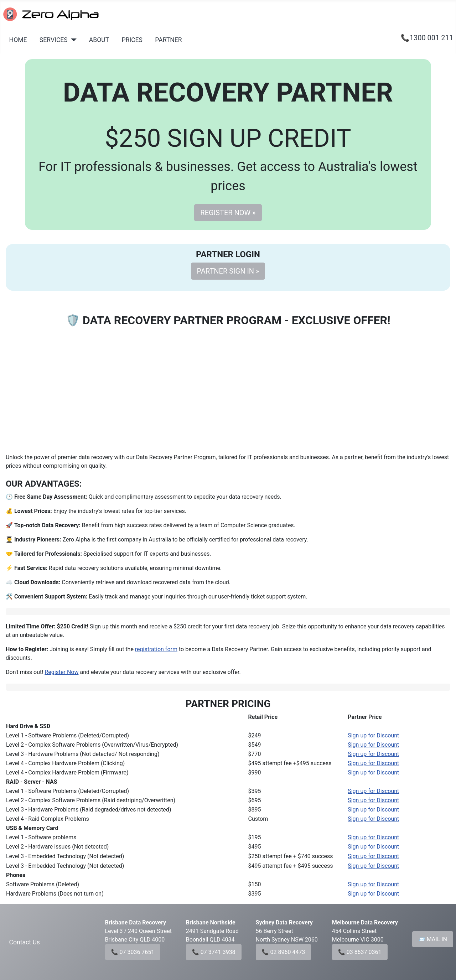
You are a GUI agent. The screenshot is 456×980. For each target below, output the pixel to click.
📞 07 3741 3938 (214, 952)
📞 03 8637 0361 (360, 952)
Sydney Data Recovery (284, 922)
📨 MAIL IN (433, 939)
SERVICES (54, 40)
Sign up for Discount (373, 735)
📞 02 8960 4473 (284, 952)
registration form (156, 649)
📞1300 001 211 (427, 38)
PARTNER (168, 40)
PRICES (132, 40)
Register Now (61, 672)
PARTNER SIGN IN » (228, 271)
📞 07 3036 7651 (133, 952)
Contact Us (25, 942)
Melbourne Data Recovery (365, 922)
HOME (18, 40)
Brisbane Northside (211, 922)
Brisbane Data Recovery (136, 922)
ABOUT (99, 40)
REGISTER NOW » (228, 213)
